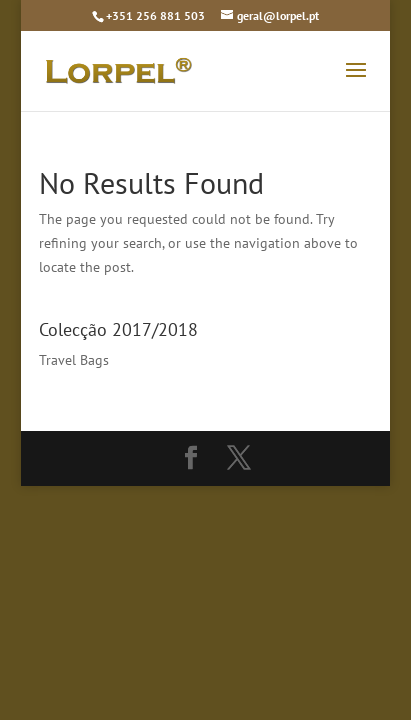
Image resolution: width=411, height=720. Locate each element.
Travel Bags (74, 360)
